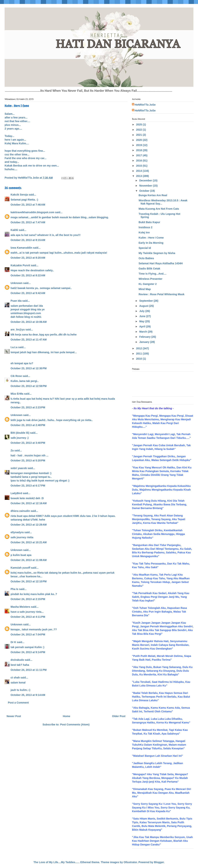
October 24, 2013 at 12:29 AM (29, 525)
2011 (139, 354)
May (142, 321)
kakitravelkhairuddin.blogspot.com (32, 212)
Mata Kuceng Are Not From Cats (159, 209)
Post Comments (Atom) (75, 724)
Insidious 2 (145, 227)
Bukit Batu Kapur (149, 222)
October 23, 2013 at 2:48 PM (28, 425)
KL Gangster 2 (148, 284)
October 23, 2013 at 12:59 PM (29, 386)
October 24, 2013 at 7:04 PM (28, 634)
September (146, 301)
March (143, 332)
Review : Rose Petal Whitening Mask (162, 294)
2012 (139, 348)
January (145, 342)
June (143, 316)
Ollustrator (130, 862)
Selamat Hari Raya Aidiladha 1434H (161, 263)
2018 (139, 150)
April (143, 326)
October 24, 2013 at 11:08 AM (29, 560)
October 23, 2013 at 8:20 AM (28, 258)
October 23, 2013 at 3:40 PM (28, 443)
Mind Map (145, 289)
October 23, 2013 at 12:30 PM (29, 368)
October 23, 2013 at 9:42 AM (28, 293)
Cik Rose (16, 376)
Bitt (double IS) (20, 433)
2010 (139, 359)
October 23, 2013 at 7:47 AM (28, 222)
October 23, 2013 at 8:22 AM (28, 275)
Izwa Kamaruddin (21, 248)
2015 (139, 166)
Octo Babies (146, 258)
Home (67, 716)
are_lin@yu (18, 330)
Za (12, 450)
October (145, 191)
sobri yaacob (19, 468)
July (142, 311)
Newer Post (14, 716)
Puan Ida (16, 301)
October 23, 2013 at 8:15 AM (28, 240)
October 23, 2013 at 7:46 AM (28, 205)
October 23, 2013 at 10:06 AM (29, 322)
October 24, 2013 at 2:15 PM (28, 599)
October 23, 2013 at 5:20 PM (28, 460)
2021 (139, 135)
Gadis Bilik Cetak (149, 269)
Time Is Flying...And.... (153, 274)
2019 (139, 145)
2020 (139, 140)
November (146, 186)
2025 (139, 124)
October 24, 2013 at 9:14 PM (28, 652)
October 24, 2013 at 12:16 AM (29, 503)
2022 (139, 130)
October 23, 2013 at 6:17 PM (28, 486)
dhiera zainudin (20, 511)
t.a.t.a (14, 347)
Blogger (159, 862)
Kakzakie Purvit (20, 265)
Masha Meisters (20, 607)
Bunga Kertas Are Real (153, 195)
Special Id (145, 248)
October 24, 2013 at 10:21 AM (29, 542)
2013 (139, 176)
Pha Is (14, 589)
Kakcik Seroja (19, 195)
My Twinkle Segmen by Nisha (157, 253)
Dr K (13, 642)
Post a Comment (18, 703)
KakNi (14, 230)
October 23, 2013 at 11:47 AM (29, 340)
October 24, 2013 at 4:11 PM (28, 617)
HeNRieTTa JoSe (145, 105)
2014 (139, 171)
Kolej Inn (144, 232)
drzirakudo (17, 660)
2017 (139, 155)
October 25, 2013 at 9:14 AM (28, 695)
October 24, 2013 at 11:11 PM (29, 670)
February (145, 337)
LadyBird (16, 493)
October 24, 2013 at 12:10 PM (29, 581)
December (146, 180)
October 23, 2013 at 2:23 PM (28, 407)
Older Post (119, 716)
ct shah (15, 678)
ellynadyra (17, 532)
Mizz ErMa (17, 394)
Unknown (16, 283)
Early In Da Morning (151, 243)
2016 (139, 161)
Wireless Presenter (150, 279)
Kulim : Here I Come (151, 238)
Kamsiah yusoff (20, 568)
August (144, 306)
